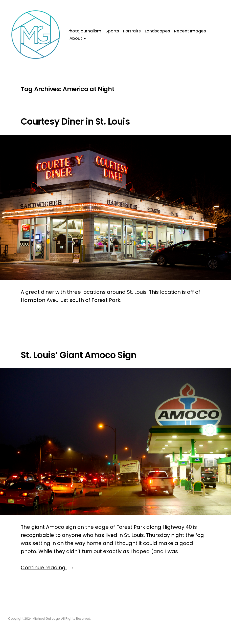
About (76, 38)
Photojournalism (84, 31)
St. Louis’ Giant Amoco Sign (78, 355)
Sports (112, 31)
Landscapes (157, 31)
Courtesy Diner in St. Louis (75, 122)
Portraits (132, 31)
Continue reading (53, 568)
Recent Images (190, 31)
